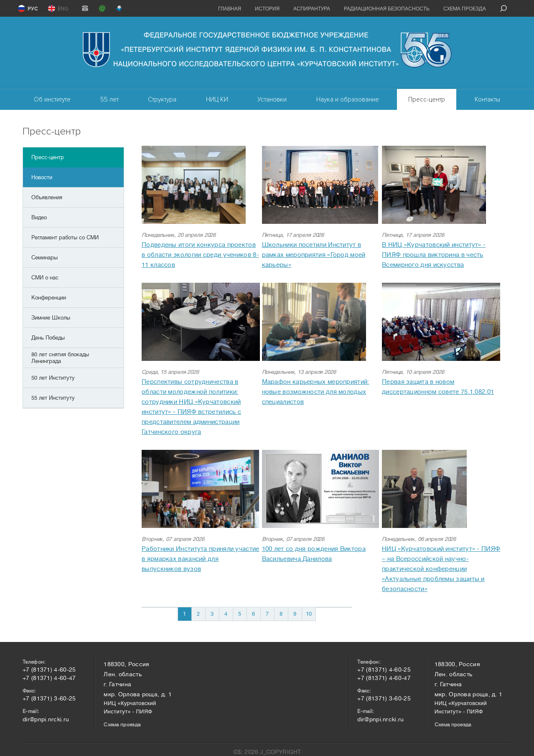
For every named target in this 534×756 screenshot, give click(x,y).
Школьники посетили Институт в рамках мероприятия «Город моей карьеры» (314, 255)
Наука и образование (348, 99)
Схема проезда (465, 9)
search (503, 8)
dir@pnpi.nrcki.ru (46, 719)
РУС (33, 9)
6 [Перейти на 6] (253, 614)
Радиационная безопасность (387, 9)
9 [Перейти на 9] (295, 614)
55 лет (109, 99)
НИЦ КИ (217, 99)
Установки (272, 99)
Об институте (52, 99)
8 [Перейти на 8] (281, 614)
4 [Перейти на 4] (226, 614)
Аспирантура (312, 9)
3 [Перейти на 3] (212, 614)
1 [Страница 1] (184, 614)
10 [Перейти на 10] (309, 614)
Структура (162, 99)
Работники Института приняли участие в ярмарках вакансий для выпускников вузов (201, 559)
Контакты (487, 99)
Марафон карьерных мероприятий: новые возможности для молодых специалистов (316, 392)
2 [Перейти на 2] (198, 614)
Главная (230, 9)
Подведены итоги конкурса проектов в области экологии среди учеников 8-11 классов (200, 255)
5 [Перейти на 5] (240, 614)
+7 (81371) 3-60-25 (49, 698)
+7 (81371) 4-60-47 (49, 678)
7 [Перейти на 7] (267, 614)
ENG (63, 9)
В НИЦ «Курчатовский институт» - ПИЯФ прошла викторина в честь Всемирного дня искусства (434, 255)
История (267, 9)
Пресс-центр (427, 99)
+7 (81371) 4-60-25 (49, 670)
